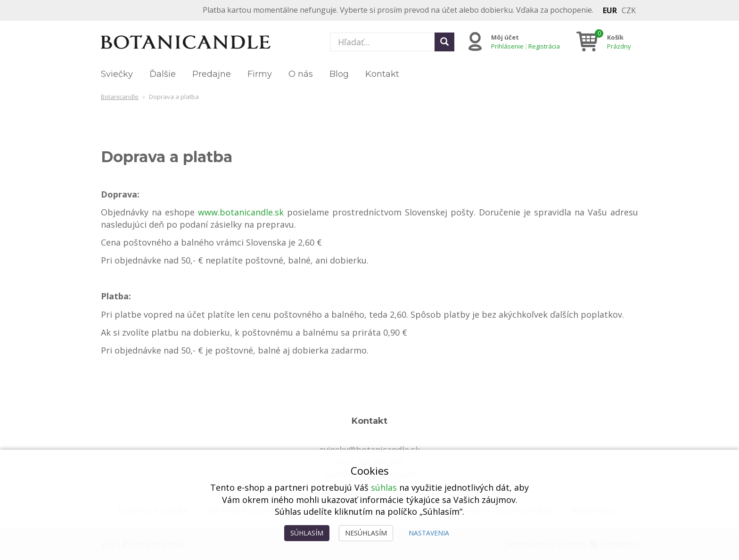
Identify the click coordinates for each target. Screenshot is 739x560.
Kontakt (382, 74)
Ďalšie (163, 74)
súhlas (384, 487)
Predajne (212, 74)
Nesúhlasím (366, 533)
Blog (339, 74)
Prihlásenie (507, 46)
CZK (629, 10)
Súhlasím (307, 533)
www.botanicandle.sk (241, 212)
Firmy (260, 74)
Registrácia (544, 46)
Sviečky (117, 74)
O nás (301, 74)
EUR (610, 10)
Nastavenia (429, 533)
